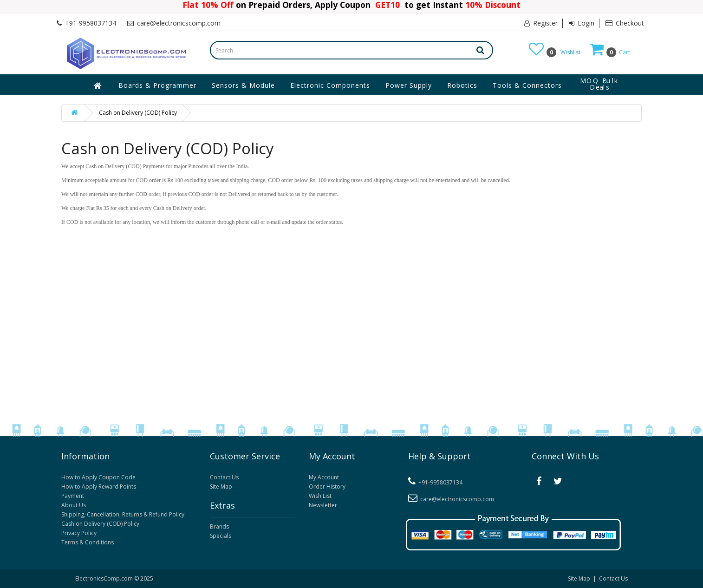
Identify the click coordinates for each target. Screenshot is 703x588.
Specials (221, 536)
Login (582, 23)
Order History (327, 487)
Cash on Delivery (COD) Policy (138, 113)
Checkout (625, 23)
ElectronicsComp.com (105, 578)
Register (541, 23)
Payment (73, 496)
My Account (324, 477)
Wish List (320, 496)
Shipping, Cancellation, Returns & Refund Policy (123, 514)
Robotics (462, 85)
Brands (219, 526)
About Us (74, 505)
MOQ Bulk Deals (599, 84)
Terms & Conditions (88, 542)
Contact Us (224, 477)
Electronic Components (330, 85)
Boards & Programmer (157, 85)
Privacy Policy (79, 533)
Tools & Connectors (527, 85)
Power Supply (409, 85)
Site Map (221, 487)
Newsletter (323, 505)
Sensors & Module (243, 85)
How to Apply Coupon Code (98, 477)
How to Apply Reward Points (99, 487)
